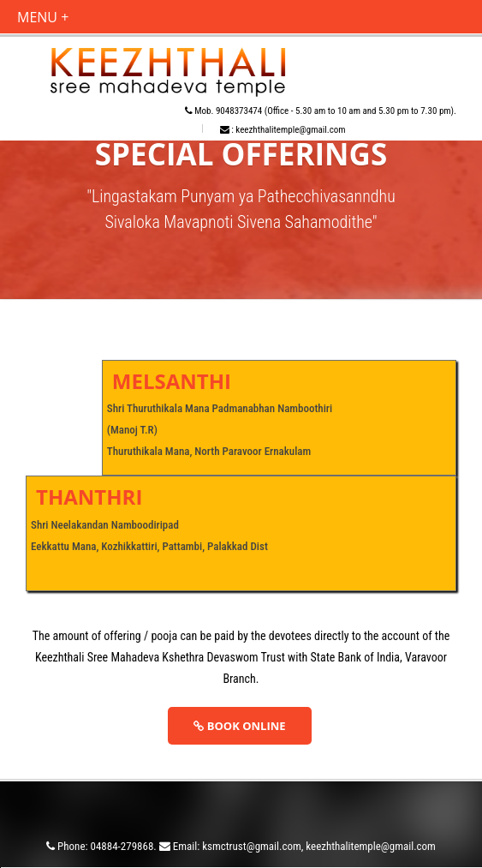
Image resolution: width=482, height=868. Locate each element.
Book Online (239, 726)
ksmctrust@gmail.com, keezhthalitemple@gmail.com (319, 846)
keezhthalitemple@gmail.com (290, 130)
